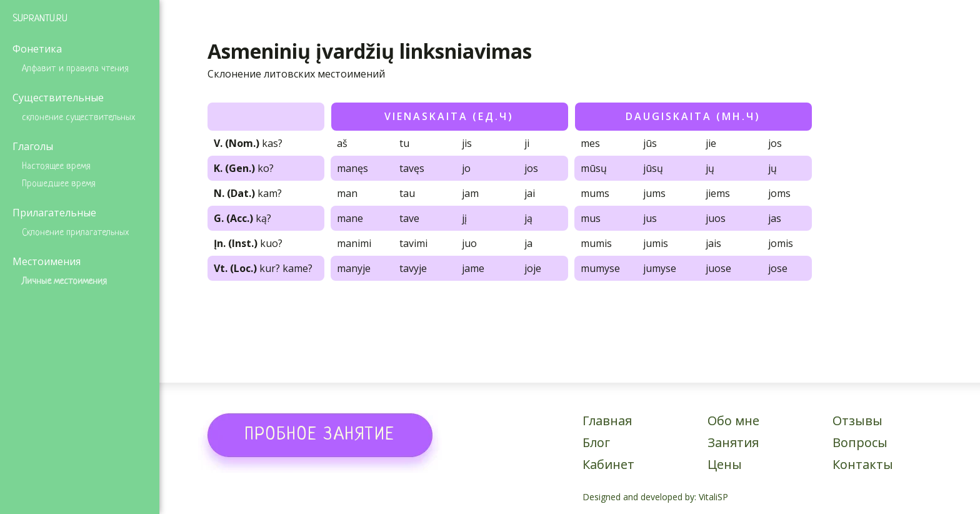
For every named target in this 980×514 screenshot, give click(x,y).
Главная (607, 421)
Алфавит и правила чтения (75, 69)
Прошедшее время (59, 184)
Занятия (733, 442)
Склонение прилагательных (75, 233)
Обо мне (733, 421)
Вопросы (860, 442)
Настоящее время (56, 167)
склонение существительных (78, 118)
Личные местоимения (64, 282)
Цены (725, 464)
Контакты (863, 464)
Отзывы (857, 421)
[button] (320, 435)
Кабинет (608, 464)
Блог (596, 442)
